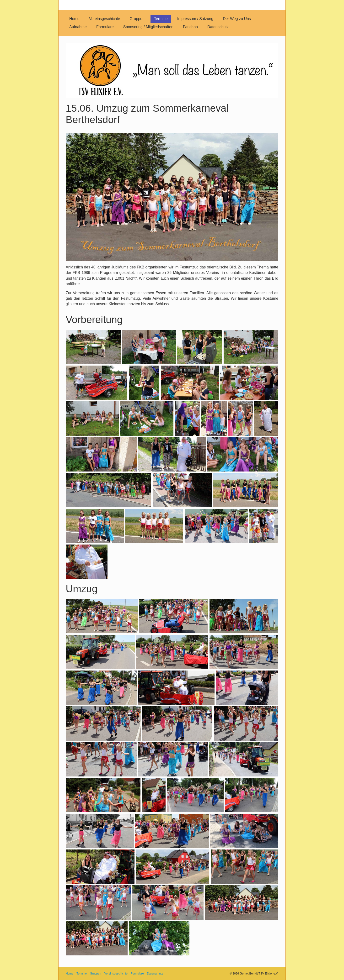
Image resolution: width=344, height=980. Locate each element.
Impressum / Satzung (195, 19)
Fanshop (190, 27)
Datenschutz (218, 27)
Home (74, 19)
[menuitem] (74, 19)
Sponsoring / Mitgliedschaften (148, 27)
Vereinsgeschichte (105, 19)
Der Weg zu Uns (237, 19)
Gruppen (137, 19)
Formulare (105, 27)
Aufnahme (78, 27)
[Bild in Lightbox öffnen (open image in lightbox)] (172, 197)
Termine (161, 19)
